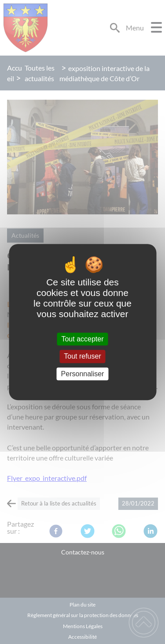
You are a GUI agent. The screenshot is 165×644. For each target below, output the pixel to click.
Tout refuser (82, 357)
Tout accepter (82, 339)
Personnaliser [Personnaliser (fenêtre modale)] (83, 374)
